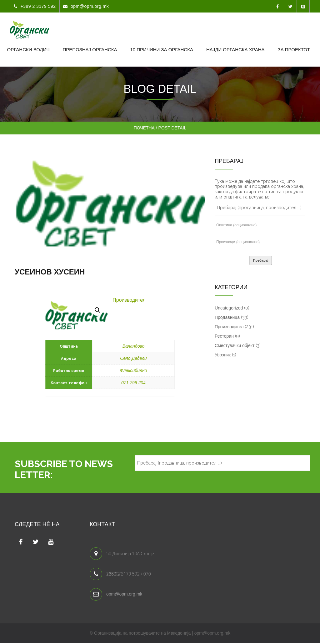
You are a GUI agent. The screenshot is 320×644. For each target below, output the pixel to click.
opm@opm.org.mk (124, 594)
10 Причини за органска (161, 50)
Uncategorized (229, 308)
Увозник (223, 355)
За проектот (294, 50)
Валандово (134, 346)
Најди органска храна (235, 50)
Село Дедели (133, 358)
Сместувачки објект (235, 345)
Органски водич (28, 50)
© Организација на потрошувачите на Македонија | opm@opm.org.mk (160, 633)
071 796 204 (133, 383)
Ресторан (224, 336)
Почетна (144, 128)
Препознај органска (90, 50)
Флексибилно (134, 370)
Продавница (227, 317)
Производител (129, 300)
